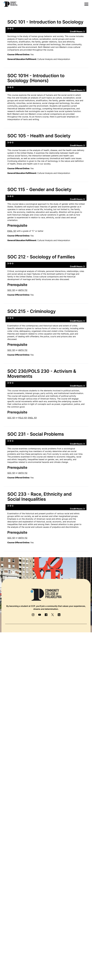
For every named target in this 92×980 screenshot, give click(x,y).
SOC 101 (11, 290)
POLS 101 (23, 418)
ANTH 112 (23, 290)
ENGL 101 (12, 231)
